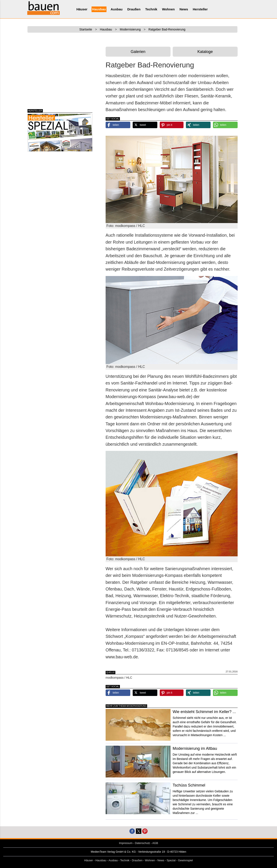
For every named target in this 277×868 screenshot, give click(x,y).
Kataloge (205, 52)
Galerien (138, 52)
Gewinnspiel (186, 860)
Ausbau (117, 9)
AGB (155, 843)
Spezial (171, 860)
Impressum (126, 843)
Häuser (82, 9)
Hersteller (200, 9)
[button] (118, 125)
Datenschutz (142, 843)
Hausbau (99, 9)
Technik (151, 9)
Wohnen (168, 9)
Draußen (134, 9)
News (184, 9)
